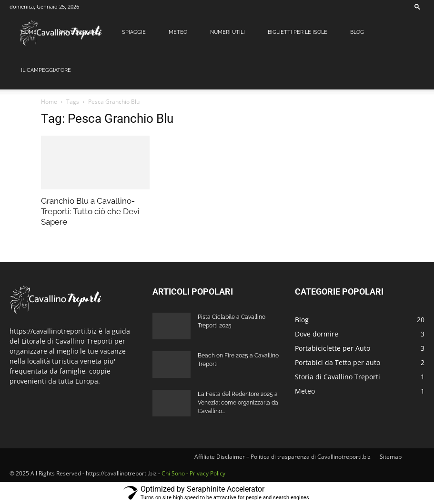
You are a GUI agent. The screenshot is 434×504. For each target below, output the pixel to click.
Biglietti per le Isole (298, 32)
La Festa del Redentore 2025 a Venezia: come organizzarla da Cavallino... (238, 403)
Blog (357, 32)
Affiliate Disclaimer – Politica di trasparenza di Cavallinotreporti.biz (283, 457)
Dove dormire (79, 32)
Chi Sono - (176, 473)
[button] (417, 6)
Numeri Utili (227, 32)
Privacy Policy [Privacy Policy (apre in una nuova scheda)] (207, 473)
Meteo (178, 32)
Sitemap (391, 457)
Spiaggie (134, 32)
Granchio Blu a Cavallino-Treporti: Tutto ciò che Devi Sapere (90, 211)
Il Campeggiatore (46, 70)
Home (29, 32)
